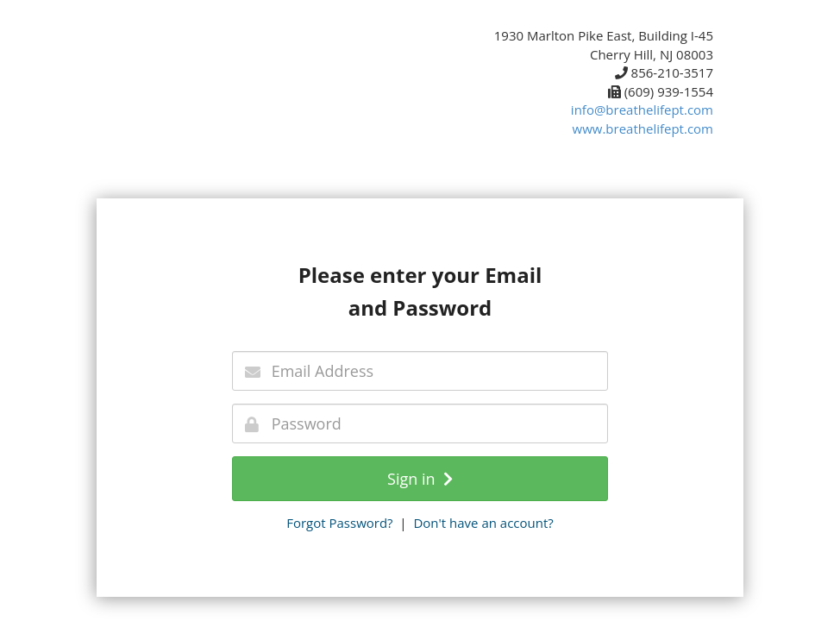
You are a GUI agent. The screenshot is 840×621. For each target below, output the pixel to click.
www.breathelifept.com (643, 129)
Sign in (420, 479)
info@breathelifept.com (642, 110)
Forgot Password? (339, 523)
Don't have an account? (483, 523)
